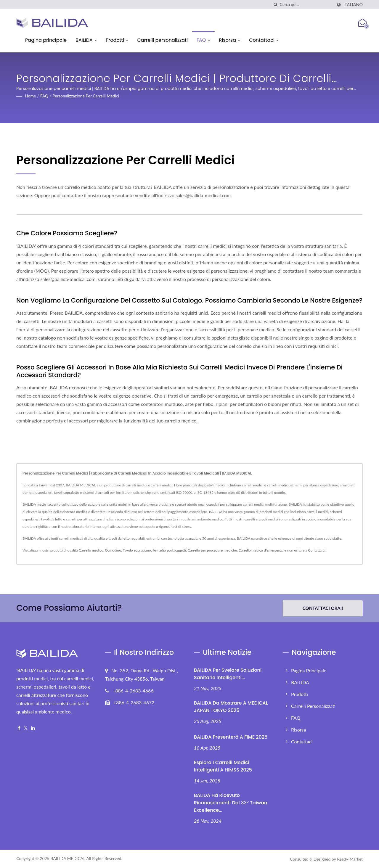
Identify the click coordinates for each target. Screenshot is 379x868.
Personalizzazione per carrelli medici (86, 96)
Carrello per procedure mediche (212, 550)
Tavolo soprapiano (137, 550)
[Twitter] (26, 728)
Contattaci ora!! (323, 608)
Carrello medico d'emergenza (261, 550)
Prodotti (117, 40)
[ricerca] (275, 5)
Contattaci (264, 40)
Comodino (113, 550)
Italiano (353, 5)
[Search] (306, 5)
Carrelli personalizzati (162, 40)
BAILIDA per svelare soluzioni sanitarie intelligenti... (228, 674)
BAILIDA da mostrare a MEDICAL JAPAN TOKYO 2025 (231, 707)
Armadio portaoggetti (170, 550)
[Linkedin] (33, 728)
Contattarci (317, 550)
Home (30, 96)
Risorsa (230, 40)
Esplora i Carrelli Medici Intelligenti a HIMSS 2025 (223, 766)
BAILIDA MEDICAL (68, 858)
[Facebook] (19, 728)
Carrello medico (91, 550)
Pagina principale (46, 40)
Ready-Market (350, 859)
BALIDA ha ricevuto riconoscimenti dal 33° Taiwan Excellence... (231, 803)
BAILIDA (86, 40)
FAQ (203, 40)
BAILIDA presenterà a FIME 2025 (231, 737)
